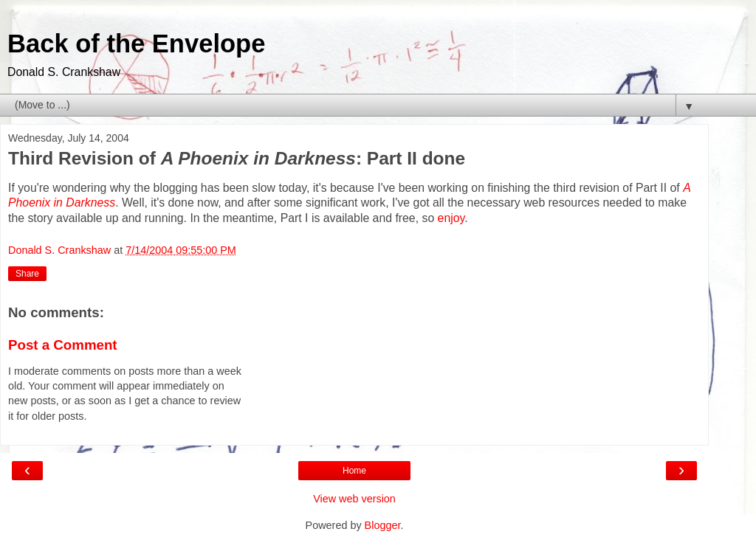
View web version (354, 499)
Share (27, 274)
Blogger (383, 525)
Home (354, 471)
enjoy (451, 218)
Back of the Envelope (136, 44)
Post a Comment (63, 345)
